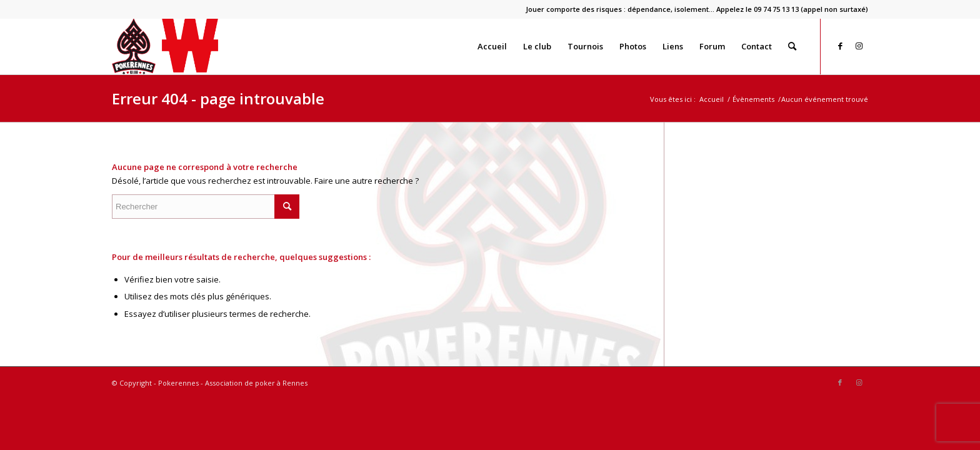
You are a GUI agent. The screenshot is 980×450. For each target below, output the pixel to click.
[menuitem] (694, 9)
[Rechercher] (792, 46)
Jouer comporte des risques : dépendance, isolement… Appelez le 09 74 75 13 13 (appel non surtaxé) (697, 9)
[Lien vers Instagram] (859, 46)
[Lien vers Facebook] (840, 46)
